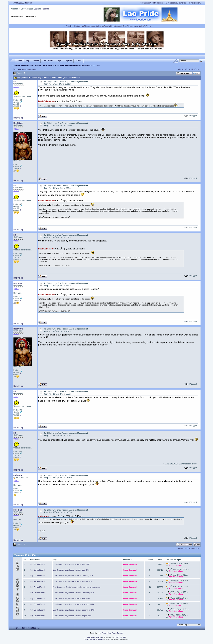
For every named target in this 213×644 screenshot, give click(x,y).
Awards (78, 61)
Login (36, 9)
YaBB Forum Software (94, 639)
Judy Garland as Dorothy (101, 26)
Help (28, 61)
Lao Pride (66, 26)
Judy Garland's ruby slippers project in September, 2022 (74, 610)
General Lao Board (50, 65)
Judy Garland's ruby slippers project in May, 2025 (71, 570)
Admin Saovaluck (29, 69)
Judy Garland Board (37, 564)
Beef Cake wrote (47, 101)
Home (19, 61)
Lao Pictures (86, 26)
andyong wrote (46, 516)
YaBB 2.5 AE (120, 637)
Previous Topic (185, 69)
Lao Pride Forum (19, 65)
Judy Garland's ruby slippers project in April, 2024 (71, 599)
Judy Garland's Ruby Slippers (122, 26)
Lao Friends (48, 61)
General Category (34, 65)
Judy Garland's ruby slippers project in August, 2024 (72, 616)
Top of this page (34, 628)
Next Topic (195, 69)
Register (45, 9)
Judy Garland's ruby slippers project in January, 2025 (73, 582)
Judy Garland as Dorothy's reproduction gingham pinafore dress (77, 587)
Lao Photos (75, 26)
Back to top (18, 118)
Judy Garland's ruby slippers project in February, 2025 (73, 576)
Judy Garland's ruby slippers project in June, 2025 (72, 564)
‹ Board (24, 628)
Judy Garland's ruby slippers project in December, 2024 (74, 593)
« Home (16, 628)
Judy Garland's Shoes (143, 26)
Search (36, 61)
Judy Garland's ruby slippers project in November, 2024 (74, 604)
